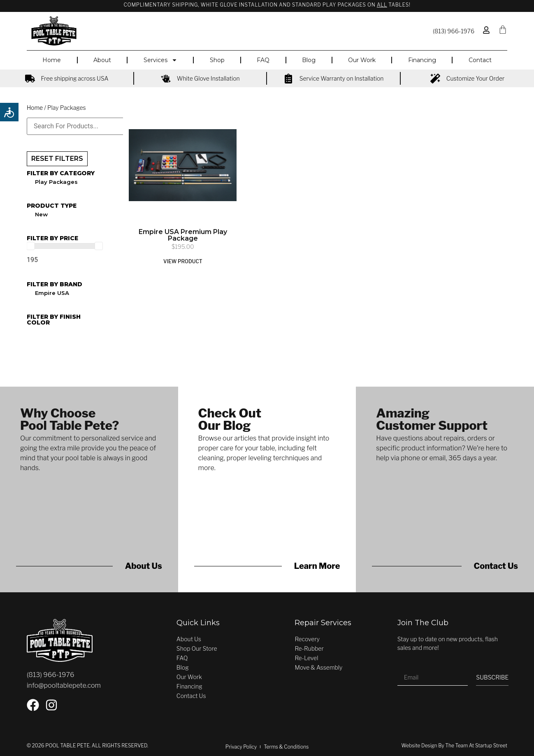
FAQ (263, 60)
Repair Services (323, 623)
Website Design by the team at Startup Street (455, 746)
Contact (480, 60)
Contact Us (496, 566)
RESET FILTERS (57, 159)
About (102, 60)
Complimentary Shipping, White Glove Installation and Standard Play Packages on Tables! (267, 5)
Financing (422, 60)
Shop (217, 60)
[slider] (30, 246)
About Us (144, 566)
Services (160, 60)
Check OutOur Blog (230, 419)
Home (52, 60)
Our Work (362, 60)
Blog (309, 60)
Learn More (317, 566)
